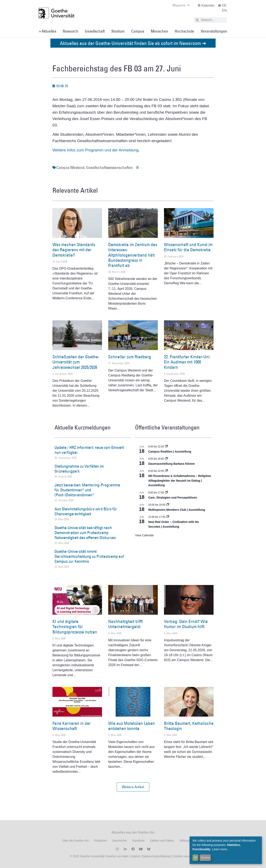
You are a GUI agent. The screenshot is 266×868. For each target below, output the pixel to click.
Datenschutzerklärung (156, 856)
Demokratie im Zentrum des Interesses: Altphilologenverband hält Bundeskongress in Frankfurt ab (133, 255)
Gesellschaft (95, 31)
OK (195, 857)
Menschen (159, 31)
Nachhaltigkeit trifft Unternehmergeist (125, 624)
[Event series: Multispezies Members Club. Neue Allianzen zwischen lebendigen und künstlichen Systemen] (168, 505)
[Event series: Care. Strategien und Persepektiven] (166, 493)
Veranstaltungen (214, 31)
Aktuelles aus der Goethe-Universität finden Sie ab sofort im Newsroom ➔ (133, 43)
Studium (118, 31)
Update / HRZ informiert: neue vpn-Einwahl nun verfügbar (89, 450)
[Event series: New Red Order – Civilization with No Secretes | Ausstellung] (168, 517)
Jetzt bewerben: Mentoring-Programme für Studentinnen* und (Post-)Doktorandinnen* (87, 490)
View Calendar (144, 535)
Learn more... (221, 849)
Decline (205, 857)
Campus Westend (70, 167)
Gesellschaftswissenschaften (109, 167)
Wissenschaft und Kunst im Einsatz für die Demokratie (188, 247)
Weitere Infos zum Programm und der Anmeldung (96, 150)
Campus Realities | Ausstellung (170, 452)
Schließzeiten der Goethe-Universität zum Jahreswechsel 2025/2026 (76, 362)
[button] (133, 787)
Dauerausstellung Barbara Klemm (172, 464)
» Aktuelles (48, 31)
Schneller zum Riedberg (130, 357)
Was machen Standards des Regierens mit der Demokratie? (74, 250)
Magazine (181, 5)
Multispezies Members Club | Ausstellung (177, 510)
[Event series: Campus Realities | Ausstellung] (166, 447)
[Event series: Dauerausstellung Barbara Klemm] (166, 459)
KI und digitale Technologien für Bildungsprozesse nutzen (75, 627)
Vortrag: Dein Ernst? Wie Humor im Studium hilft (186, 624)
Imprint (135, 856)
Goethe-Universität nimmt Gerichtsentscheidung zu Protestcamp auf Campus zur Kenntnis (89, 556)
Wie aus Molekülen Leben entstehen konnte (132, 726)
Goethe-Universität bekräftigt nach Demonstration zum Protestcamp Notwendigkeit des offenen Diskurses (85, 533)
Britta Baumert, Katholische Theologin (189, 726)
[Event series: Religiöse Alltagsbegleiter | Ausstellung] (166, 471)
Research (71, 31)
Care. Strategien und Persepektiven (173, 498)
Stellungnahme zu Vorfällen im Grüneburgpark (79, 469)
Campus (138, 31)
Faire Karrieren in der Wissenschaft (72, 726)
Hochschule (184, 31)
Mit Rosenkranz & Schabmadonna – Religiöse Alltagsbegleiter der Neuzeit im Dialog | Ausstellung (180, 481)
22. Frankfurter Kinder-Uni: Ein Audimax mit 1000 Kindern (187, 362)
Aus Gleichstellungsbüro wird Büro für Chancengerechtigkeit (86, 511)
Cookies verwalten (184, 856)
